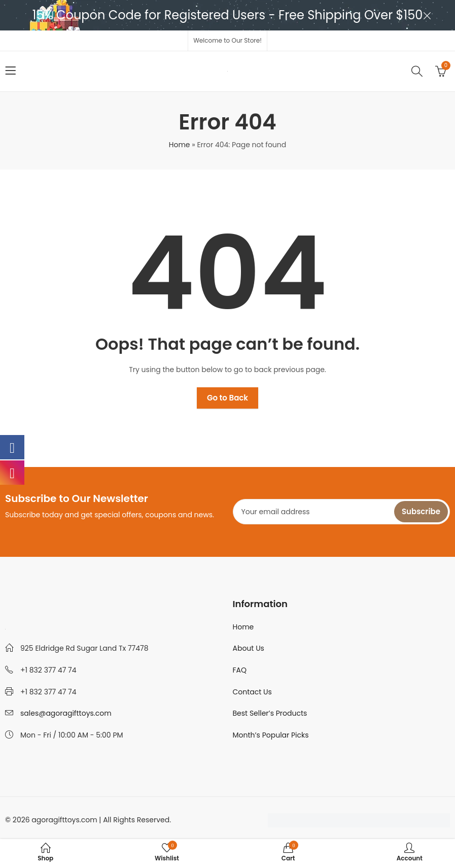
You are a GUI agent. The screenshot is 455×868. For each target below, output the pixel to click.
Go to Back (228, 398)
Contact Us (252, 692)
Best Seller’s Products (270, 713)
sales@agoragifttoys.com (66, 713)
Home (180, 145)
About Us (249, 648)
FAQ (240, 670)
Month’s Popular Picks (271, 735)
